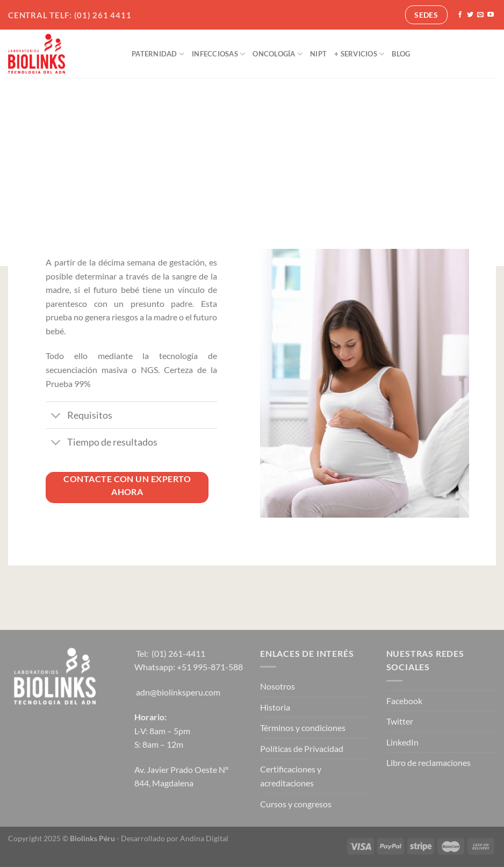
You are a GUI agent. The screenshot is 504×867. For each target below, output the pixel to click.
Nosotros (278, 686)
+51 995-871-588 (210, 667)
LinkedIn (402, 742)
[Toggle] (56, 416)
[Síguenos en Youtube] (491, 15)
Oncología (278, 54)
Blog (401, 54)
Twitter (400, 721)
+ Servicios (359, 54)
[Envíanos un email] (480, 15)
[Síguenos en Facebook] (460, 15)
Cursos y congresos (296, 804)
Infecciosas (218, 54)
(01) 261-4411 (178, 653)
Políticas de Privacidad (302, 748)
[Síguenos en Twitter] (470, 15)
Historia (275, 707)
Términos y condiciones (303, 728)
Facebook (404, 701)
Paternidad (158, 54)
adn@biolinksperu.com (178, 692)
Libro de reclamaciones (429, 762)
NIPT (318, 54)
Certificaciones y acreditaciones (291, 776)
